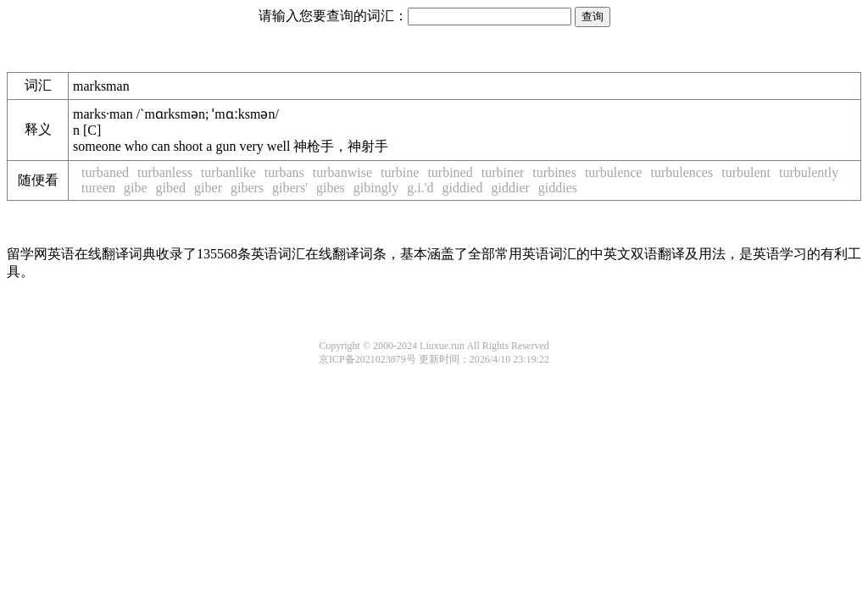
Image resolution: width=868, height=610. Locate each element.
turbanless (165, 172)
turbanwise (342, 172)
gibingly (376, 188)
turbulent (746, 172)
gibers (247, 188)
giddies (558, 188)
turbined (450, 172)
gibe (136, 188)
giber (208, 188)
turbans (284, 172)
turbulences (682, 172)
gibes (331, 188)
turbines (554, 172)
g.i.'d (420, 188)
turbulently (809, 172)
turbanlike (228, 172)
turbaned (105, 172)
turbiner (503, 172)
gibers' (290, 188)
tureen (98, 188)
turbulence (614, 172)
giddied (463, 188)
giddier (511, 188)
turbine (400, 172)
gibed (171, 188)
